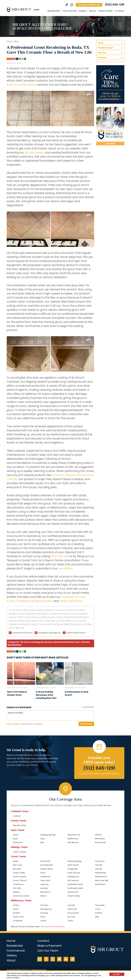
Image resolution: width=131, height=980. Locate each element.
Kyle (42, 842)
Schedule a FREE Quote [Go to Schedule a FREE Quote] (89, 5)
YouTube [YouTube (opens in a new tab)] (59, 959)
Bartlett (16, 913)
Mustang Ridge (75, 861)
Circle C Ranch (20, 880)
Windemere (100, 884)
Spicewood (73, 892)
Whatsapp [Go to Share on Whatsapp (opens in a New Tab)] (20, 59)
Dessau (16, 892)
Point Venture (74, 873)
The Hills (99, 865)
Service (102, 53)
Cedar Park (18, 917)
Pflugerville (73, 869)
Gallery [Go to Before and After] (83, 11)
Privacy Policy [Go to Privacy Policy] (85, 973)
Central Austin (19, 877)
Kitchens (85, 642)
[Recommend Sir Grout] (110, 126)
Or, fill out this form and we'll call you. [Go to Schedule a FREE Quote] (99, 774)
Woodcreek (100, 842)
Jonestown (45, 877)
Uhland (98, 835)
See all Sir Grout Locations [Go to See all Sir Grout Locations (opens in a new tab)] (53, 927)
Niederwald (73, 839)
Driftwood (18, 842)
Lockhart (17, 816)
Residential (68, 642)
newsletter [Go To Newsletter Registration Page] (65, 568)
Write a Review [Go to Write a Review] (67, 5)
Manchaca (45, 892)
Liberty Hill (72, 909)
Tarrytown (100, 861)
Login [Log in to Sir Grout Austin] (9, 724)
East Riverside (47, 865)
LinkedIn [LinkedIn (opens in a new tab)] (66, 959)
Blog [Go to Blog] (16, 41)
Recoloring (46, 642)
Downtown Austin (21, 896)
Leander (44, 888)
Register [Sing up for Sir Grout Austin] (18, 724)
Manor (43, 896)
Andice (16, 905)
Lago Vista (45, 880)
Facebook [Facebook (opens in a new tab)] (46, 959)
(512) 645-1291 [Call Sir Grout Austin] (115, 5)
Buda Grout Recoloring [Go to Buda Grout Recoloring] (22, 85)
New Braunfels (20, 825)
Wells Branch (101, 877)
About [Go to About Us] (92, 11)
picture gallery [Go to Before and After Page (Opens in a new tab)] (34, 153)
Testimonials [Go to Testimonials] (105, 11)
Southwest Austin (75, 888)
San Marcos (73, 842)
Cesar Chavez (20, 852)
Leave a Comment (19, 707)
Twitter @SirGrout (71, 601)
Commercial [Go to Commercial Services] (69, 11)
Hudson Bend (46, 869)
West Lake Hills (102, 880)
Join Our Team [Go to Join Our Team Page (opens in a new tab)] (48, 951)
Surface (102, 57)
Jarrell (43, 921)
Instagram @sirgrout (49, 633)
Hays (43, 839)
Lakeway (44, 884)
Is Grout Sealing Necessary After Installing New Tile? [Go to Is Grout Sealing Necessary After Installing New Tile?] (46, 695)
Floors (77, 642)
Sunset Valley (74, 896)
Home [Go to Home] (9, 41)
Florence (44, 905)
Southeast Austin (75, 884)
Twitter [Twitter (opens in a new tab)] (53, 959)
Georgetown (46, 909)
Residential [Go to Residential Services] (54, 11)
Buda (15, 839)
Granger (44, 913)
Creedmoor (18, 884)
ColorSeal (57, 642)
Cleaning (35, 642)
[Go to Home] (25, 9)
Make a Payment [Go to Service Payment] (49, 946)
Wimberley (100, 839)
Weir (97, 917)
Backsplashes (15, 645)
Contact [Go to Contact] (120, 11)
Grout (27, 642)
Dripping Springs (48, 835)
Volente (99, 869)
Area (101, 43)
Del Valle (17, 888)
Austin (16, 835)
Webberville (100, 873)
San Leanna (73, 880)
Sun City (71, 917)
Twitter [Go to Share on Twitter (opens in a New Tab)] (17, 59)
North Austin (73, 865)
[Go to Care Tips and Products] (110, 84)
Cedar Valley (19, 873)
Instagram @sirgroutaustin (34, 601)
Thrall (98, 909)
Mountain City (74, 835)
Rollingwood (73, 877)
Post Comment (86, 724)
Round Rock (73, 913)
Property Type (106, 48)
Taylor (70, 921)
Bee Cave (17, 865)
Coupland (18, 921)
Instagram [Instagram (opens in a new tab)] (40, 959)
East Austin (45, 861)
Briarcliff (17, 869)
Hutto (43, 873)
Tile (22, 642)
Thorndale (100, 905)
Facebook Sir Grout (22, 633)
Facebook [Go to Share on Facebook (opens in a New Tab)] (15, 59)
